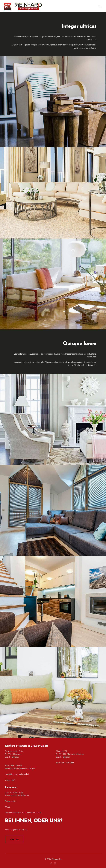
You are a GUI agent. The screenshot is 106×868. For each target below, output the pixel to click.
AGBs (7, 807)
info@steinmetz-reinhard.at (23, 768)
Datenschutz (10, 801)
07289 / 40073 (15, 765)
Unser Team (10, 780)
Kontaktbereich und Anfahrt (17, 774)
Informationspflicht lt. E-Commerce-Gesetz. (24, 813)
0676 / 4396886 (67, 763)
